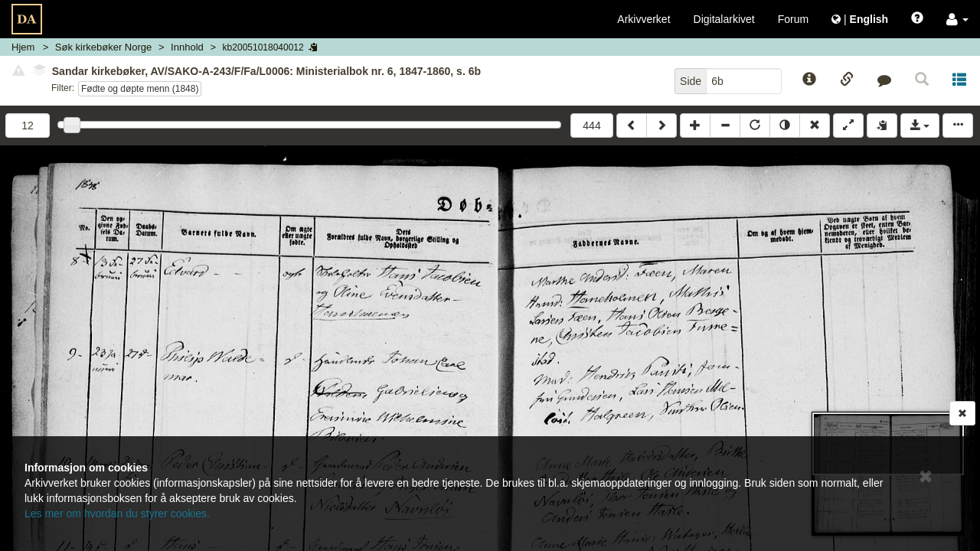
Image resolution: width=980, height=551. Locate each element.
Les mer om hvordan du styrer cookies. (117, 514)
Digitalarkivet (724, 19)
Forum (793, 19)
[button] (957, 19)
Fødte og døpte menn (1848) (140, 89)
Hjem (23, 47)
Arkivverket (644, 19)
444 (591, 126)
